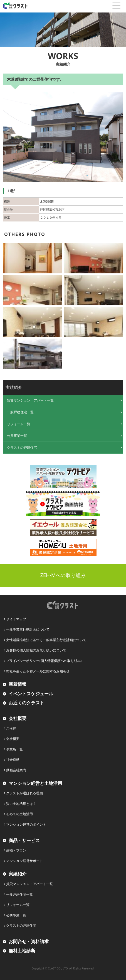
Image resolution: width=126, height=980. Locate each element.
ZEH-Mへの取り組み (63, 575)
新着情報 (18, 684)
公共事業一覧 (17, 436)
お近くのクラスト (26, 703)
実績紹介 (18, 874)
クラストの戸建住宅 (22, 448)
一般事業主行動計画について (28, 629)
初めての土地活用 (19, 814)
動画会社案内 (16, 770)
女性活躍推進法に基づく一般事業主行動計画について (46, 640)
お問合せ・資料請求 (29, 941)
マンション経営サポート (24, 861)
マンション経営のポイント (26, 824)
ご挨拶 (11, 728)
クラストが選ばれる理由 (24, 793)
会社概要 (18, 718)
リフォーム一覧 (19, 424)
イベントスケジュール (31, 694)
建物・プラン (16, 850)
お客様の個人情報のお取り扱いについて (36, 650)
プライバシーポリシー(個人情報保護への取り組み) (44, 661)
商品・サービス (24, 840)
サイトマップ (16, 619)
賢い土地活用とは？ (21, 804)
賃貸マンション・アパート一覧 (30, 400)
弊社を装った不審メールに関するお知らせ (38, 671)
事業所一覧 (14, 749)
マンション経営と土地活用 (35, 783)
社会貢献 (13, 759)
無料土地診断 (22, 951)
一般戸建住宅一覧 (20, 412)
